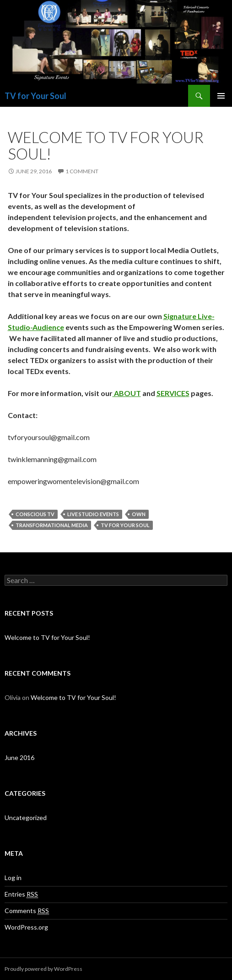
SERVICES (173, 393)
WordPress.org (26, 927)
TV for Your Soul (35, 96)
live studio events (93, 514)
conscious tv (35, 514)
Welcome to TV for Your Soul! (106, 145)
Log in (13, 878)
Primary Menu (221, 96)
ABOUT (127, 393)
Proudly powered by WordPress (43, 969)
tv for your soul (125, 525)
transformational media (52, 525)
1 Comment (82, 171)
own (139, 514)
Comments (27, 911)
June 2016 (19, 757)
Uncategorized (26, 818)
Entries (21, 894)
